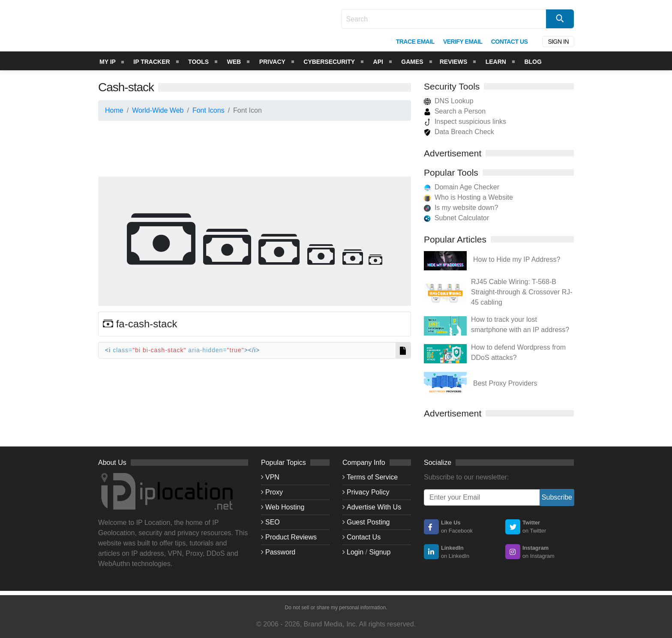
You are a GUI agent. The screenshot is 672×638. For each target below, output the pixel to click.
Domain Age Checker (467, 187)
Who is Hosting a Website (474, 197)
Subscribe (557, 497)
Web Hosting (285, 507)
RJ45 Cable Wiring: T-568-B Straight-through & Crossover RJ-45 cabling (522, 292)
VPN (272, 477)
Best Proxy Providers (505, 383)
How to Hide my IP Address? (517, 259)
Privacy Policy (368, 492)
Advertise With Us (374, 507)
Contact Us (364, 537)
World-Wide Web (158, 110)
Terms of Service (372, 477)
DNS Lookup (449, 101)
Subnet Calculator (462, 218)
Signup (380, 552)
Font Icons (208, 110)
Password (280, 552)
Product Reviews (291, 537)
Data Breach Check (459, 132)
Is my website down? (466, 208)
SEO (273, 522)
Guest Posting (368, 522)
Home (114, 110)
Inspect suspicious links (465, 121)
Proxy (274, 492)
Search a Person (455, 111)
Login (355, 552)
